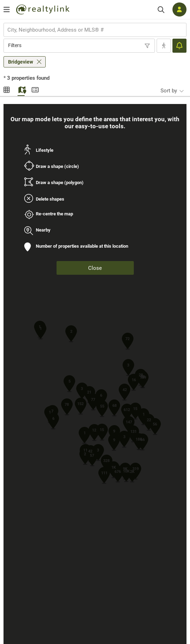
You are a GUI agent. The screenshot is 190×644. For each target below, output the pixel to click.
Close (95, 268)
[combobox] (95, 30)
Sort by (169, 91)
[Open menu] (7, 9)
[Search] (161, 10)
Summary (35, 89)
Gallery (7, 89)
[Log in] (179, 9)
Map (21, 89)
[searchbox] (91, 30)
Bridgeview (21, 62)
